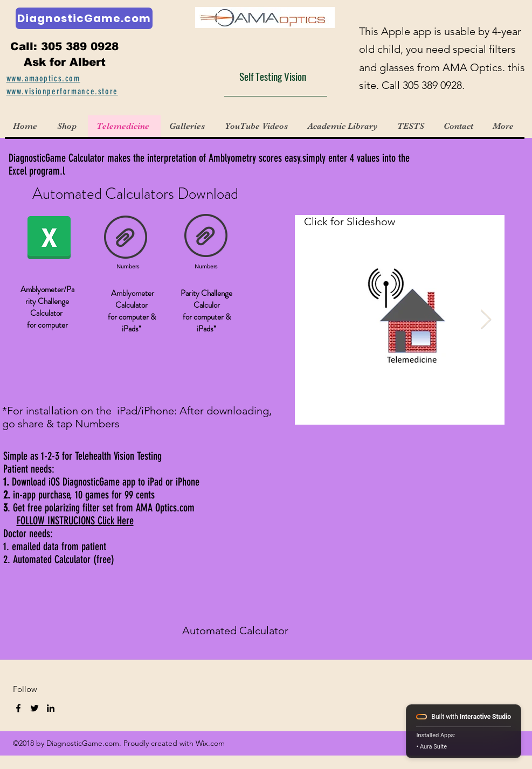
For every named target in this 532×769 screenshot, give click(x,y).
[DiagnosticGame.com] (84, 18)
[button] (188, 126)
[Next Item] (486, 320)
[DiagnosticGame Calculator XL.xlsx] (49, 239)
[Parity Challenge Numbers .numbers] (206, 237)
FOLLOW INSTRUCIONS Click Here (75, 521)
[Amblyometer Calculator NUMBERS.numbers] (126, 239)
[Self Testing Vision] (276, 76)
